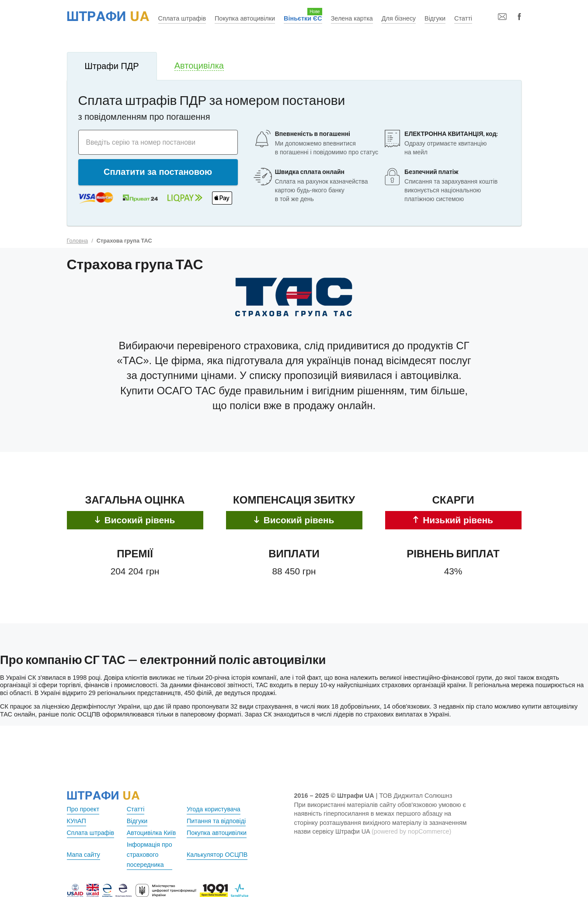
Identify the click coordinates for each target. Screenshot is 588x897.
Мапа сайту (84, 855)
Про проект (83, 809)
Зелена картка (352, 18)
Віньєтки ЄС (303, 18)
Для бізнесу (399, 18)
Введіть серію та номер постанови (142, 142)
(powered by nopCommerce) (411, 831)
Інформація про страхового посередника (150, 855)
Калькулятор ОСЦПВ (217, 855)
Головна (78, 241)
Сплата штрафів (182, 18)
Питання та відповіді (216, 821)
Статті (463, 18)
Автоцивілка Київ (152, 833)
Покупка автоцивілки (245, 18)
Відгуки (435, 18)
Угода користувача (214, 809)
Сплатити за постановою (158, 172)
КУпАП (77, 821)
